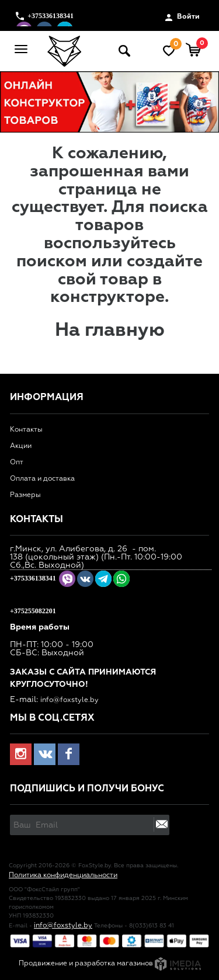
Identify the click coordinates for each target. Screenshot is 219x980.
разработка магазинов (138, 964)
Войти (182, 18)
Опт (17, 463)
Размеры (25, 495)
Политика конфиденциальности (63, 875)
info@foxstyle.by (69, 700)
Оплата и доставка (42, 479)
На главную (110, 331)
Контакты (26, 430)
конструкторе (107, 297)
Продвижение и (47, 964)
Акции (21, 446)
